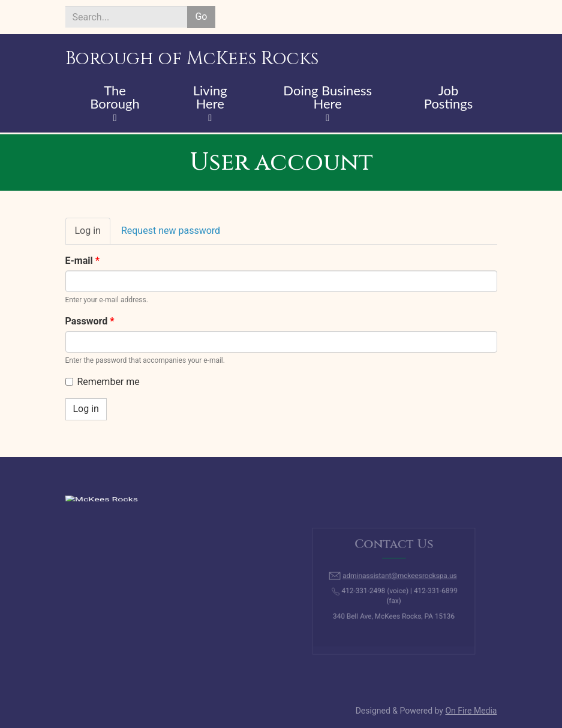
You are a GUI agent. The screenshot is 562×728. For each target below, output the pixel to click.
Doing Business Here (327, 98)
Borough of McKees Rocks (192, 59)
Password (90, 321)
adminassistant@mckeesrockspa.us (398, 578)
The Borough (115, 98)
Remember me (103, 382)
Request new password (171, 231)
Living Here (210, 98)
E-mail (82, 261)
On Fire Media (471, 711)
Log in (93, 234)
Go (201, 16)
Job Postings (448, 98)
